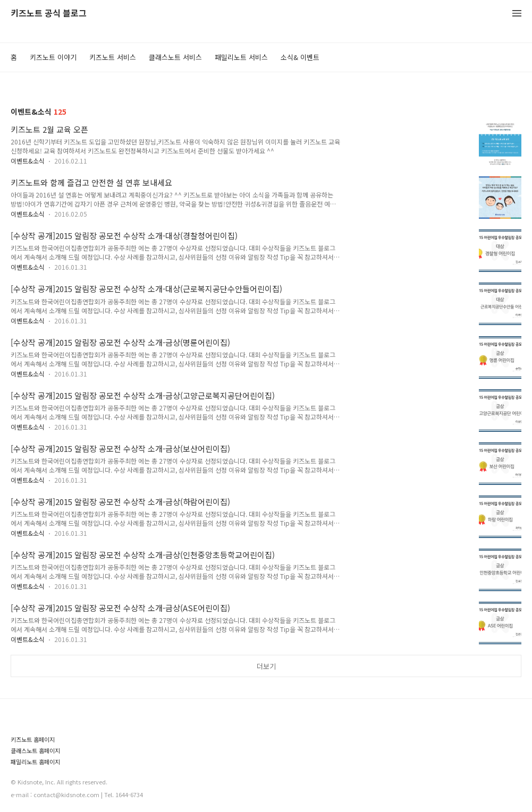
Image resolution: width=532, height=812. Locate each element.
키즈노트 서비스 (113, 57)
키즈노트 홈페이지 (33, 740)
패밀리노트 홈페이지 (35, 762)
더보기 (266, 666)
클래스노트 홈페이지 (35, 751)
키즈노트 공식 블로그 (49, 14)
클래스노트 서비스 (175, 57)
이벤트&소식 (28, 161)
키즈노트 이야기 (53, 57)
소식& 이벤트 (300, 57)
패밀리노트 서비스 (241, 57)
